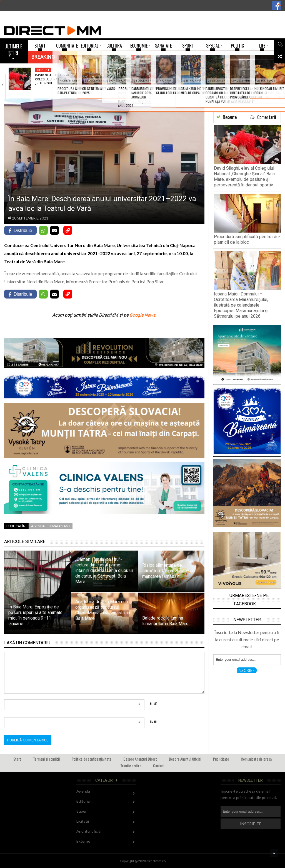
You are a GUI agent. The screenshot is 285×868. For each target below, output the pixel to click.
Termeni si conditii (46, 759)
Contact (159, 765)
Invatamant (60, 526)
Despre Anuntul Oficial (185, 759)
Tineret (43, 70)
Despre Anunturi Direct (140, 759)
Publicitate (221, 759)
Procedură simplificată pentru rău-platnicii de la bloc (118, 81)
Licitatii (83, 821)
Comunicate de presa (256, 759)
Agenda (38, 526)
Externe (242, 70)
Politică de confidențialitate (92, 759)
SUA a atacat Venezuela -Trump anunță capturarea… (251, 79)
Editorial (83, 801)
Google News (142, 315)
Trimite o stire (131, 765)
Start (17, 759)
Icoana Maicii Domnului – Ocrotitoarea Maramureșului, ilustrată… (181, 83)
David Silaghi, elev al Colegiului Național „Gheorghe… (52, 79)
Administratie (114, 70)
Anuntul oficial (89, 831)
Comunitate (179, 70)
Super (82, 811)
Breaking (43, 57)
